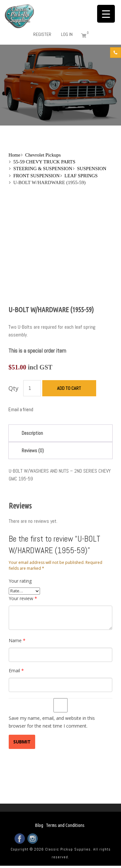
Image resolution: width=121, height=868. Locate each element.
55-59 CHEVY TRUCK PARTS (44, 162)
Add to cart (69, 388)
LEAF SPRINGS (81, 176)
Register (42, 34)
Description (32, 433)
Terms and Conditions (65, 825)
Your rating (20, 581)
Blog (39, 825)
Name (17, 640)
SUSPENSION (92, 169)
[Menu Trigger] (106, 14)
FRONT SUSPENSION (36, 176)
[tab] (60, 433)
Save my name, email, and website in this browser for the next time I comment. (52, 722)
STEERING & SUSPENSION (43, 169)
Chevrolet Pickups (43, 155)
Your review (23, 598)
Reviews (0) (33, 450)
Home (14, 155)
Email (16, 670)
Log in (67, 34)
